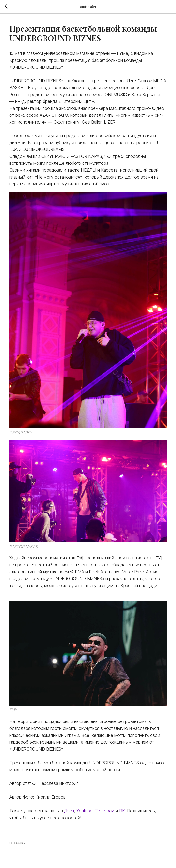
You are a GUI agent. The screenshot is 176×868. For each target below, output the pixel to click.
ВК (122, 811)
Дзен (69, 811)
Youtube (84, 811)
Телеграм (105, 811)
